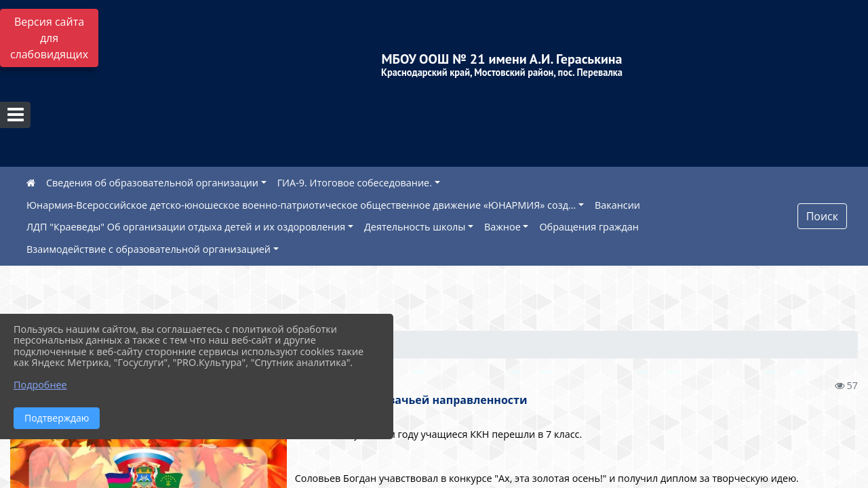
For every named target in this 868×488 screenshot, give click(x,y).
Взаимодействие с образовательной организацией (149, 249)
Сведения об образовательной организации (152, 183)
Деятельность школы (415, 227)
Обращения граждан (589, 227)
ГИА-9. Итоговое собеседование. (355, 183)
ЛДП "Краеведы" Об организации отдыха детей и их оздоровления (186, 227)
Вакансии (617, 205)
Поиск (822, 216)
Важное (502, 227)
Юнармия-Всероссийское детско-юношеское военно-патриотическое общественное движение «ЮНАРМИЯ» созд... (301, 205)
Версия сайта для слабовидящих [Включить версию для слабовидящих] (49, 38)
